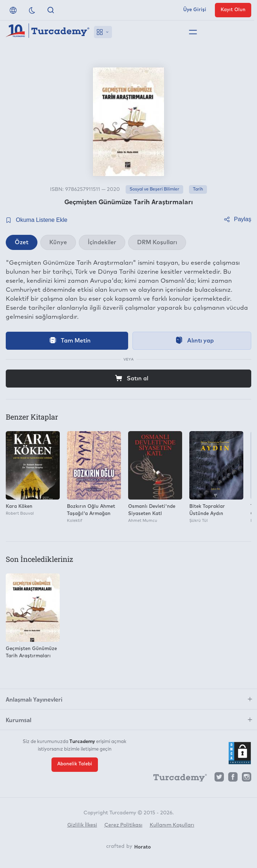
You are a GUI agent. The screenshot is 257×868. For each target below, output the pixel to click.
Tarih (198, 189)
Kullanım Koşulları (172, 825)
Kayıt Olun (233, 10)
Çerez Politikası (123, 825)
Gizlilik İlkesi (82, 825)
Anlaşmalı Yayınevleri (34, 699)
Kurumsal (19, 720)
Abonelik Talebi (75, 764)
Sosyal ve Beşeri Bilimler (154, 189)
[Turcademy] (177, 779)
